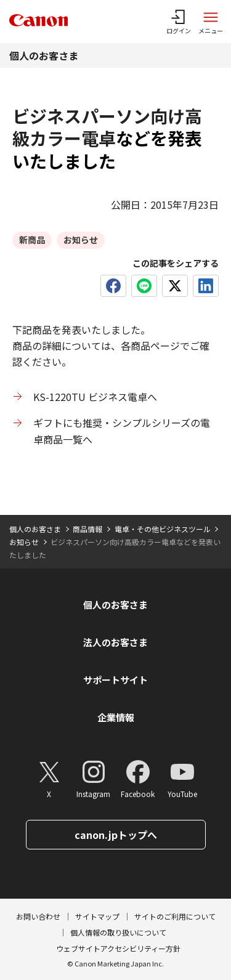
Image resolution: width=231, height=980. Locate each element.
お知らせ (24, 542)
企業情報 (116, 717)
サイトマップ (97, 916)
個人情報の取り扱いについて (118, 932)
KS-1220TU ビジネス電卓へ (95, 397)
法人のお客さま (115, 642)
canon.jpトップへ (116, 835)
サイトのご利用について (175, 916)
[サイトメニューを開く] (211, 22)
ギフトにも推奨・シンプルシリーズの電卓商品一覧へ (122, 431)
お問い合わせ (38, 916)
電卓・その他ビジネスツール (163, 529)
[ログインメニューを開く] (179, 22)
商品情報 (87, 529)
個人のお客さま (44, 55)
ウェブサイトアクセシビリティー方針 (118, 948)
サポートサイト (115, 680)
